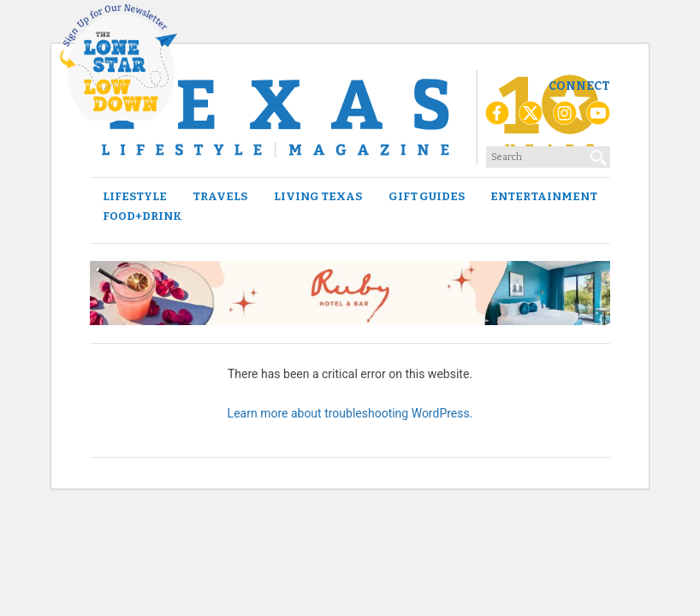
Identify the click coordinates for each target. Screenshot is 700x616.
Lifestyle (135, 196)
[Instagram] (565, 118)
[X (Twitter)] (531, 118)
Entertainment (544, 196)
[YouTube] (598, 118)
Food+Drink (142, 216)
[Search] (599, 154)
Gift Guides (427, 196)
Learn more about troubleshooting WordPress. (350, 413)
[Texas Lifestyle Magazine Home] (350, 117)
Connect (579, 86)
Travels (220, 196)
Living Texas (318, 196)
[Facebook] (497, 118)
